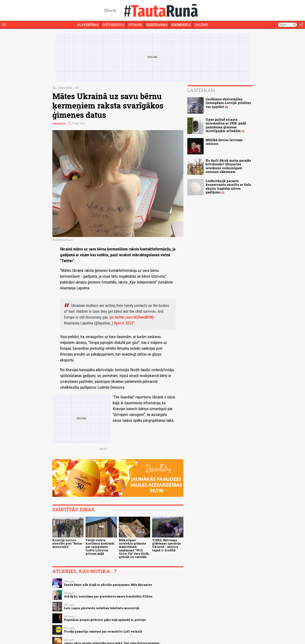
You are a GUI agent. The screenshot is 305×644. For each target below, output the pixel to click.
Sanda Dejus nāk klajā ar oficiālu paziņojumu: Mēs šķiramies (108, 585)
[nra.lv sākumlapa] (110, 11)
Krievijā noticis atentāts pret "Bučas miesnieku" (67, 544)
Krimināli (181, 25)
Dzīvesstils (113, 25)
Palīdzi (202, 25)
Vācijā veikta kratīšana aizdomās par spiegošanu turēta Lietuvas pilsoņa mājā (100, 547)
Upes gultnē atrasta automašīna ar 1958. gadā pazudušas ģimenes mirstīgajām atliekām (226, 125)
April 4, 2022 (124, 323)
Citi (77, 88)
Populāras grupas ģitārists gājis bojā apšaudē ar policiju (105, 620)
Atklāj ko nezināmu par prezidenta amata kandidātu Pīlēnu (108, 596)
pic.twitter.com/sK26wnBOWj (131, 317)
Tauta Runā (65, 88)
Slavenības (88, 25)
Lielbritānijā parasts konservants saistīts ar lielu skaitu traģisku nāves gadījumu (228, 186)
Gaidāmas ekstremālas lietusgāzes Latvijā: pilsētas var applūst (228, 103)
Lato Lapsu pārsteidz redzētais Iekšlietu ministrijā (102, 608)
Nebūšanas (157, 25)
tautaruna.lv (59, 123)
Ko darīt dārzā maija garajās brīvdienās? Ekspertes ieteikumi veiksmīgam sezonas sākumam (228, 166)
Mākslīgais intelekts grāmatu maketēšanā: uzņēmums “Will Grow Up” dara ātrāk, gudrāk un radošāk (134, 548)
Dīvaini (135, 25)
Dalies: (104, 449)
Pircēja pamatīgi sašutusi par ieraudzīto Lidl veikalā (103, 631)
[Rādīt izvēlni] (4, 25)
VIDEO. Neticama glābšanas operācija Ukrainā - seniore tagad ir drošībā (166, 545)
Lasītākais (201, 90)
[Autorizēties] (301, 25)
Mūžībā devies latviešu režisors (224, 142)
